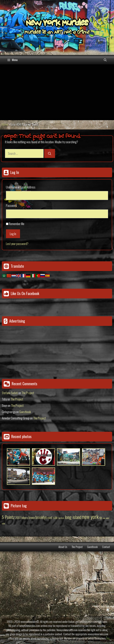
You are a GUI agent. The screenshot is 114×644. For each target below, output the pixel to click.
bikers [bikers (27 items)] (25, 518)
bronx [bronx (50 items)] (32, 517)
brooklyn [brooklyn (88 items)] (41, 517)
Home (5, 124)
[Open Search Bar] (105, 60)
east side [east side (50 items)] (53, 517)
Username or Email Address (21, 187)
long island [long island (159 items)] (73, 517)
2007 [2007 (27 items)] (18, 518)
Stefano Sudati (10, 393)
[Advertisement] (57, 92)
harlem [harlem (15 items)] (61, 518)
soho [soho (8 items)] (104, 518)
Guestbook (25, 412)
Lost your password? (17, 244)
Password (11, 205)
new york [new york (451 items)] (90, 516)
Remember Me (17, 224)
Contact (106, 547)
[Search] (50, 153)
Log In (13, 234)
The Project (28, 393)
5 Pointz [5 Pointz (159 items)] (8, 517)
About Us (63, 547)
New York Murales (57, 24)
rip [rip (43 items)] (101, 517)
